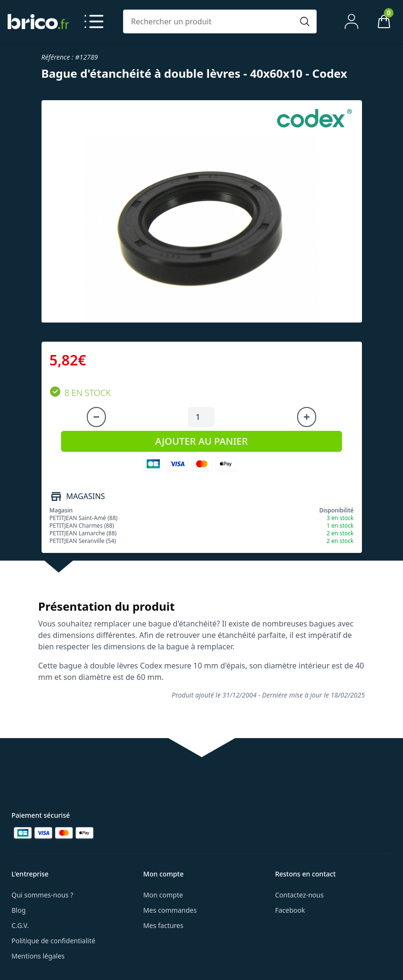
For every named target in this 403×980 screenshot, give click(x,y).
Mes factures (163, 925)
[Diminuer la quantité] (96, 417)
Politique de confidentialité (53, 941)
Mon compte (163, 895)
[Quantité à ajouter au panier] (201, 417)
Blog (19, 910)
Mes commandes (170, 910)
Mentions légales (38, 956)
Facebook (290, 910)
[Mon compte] (351, 21)
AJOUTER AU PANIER (201, 441)
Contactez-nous (300, 895)
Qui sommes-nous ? (42, 895)
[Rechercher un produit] (211, 21)
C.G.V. (20, 925)
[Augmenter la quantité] (307, 417)
